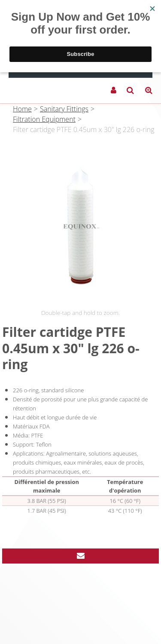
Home (22, 109)
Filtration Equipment (44, 119)
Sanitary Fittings (64, 109)
